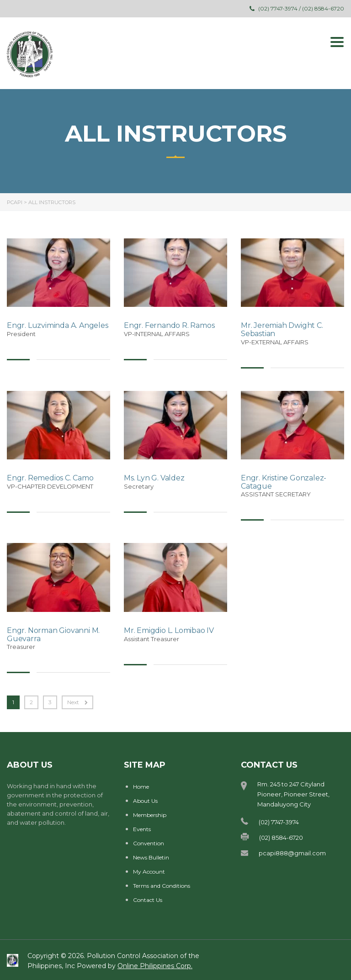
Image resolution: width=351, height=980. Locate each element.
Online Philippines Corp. (155, 966)
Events (142, 829)
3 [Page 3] (50, 702)
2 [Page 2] (31, 702)
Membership (150, 815)
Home (141, 787)
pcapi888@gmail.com (292, 853)
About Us (145, 801)
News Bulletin (151, 857)
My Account (149, 872)
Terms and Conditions (162, 886)
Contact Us (148, 900)
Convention (149, 843)
